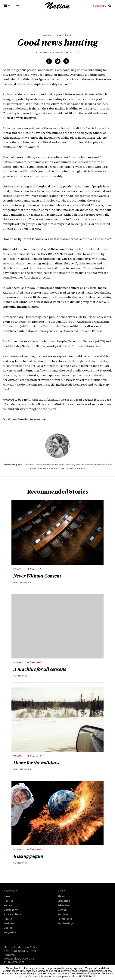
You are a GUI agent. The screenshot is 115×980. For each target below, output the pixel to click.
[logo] (58, 8)
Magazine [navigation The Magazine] (10, 933)
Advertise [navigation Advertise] (64, 906)
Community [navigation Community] (11, 910)
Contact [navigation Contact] (62, 910)
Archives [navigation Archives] (63, 915)
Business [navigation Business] (9, 924)
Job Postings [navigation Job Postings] (65, 924)
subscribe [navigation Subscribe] (100, 6)
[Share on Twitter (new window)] (58, 61)
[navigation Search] (110, 7)
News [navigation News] (7, 897)
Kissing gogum (28, 856)
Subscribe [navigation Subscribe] (64, 901)
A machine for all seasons (40, 669)
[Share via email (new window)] (66, 61)
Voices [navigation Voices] (8, 906)
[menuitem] (100, 6)
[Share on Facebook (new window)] (49, 61)
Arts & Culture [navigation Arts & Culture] (12, 915)
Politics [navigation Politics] (8, 901)
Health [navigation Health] (8, 919)
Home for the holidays (36, 763)
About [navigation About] (61, 897)
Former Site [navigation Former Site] (65, 919)
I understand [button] (87, 977)
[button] (12, 6)
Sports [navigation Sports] (8, 928)
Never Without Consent (37, 576)
